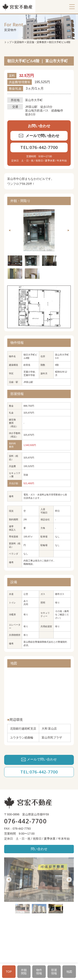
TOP (9, 972)
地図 (69, 972)
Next (68, 230)
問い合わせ (39, 849)
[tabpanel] (39, 230)
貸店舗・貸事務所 (37, 42)
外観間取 (24, 972)
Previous (10, 230)
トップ (8, 42)
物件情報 (39, 972)
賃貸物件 (19, 42)
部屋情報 (54, 972)
